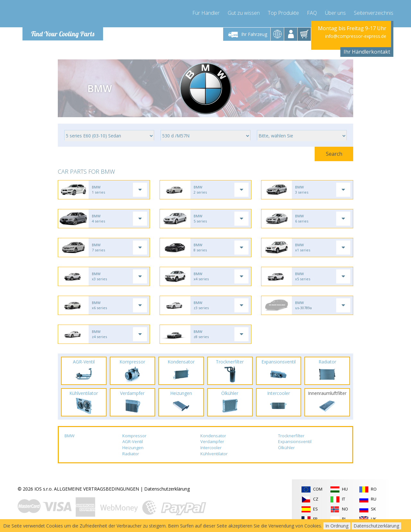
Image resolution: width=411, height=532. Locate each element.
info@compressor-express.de (356, 36)
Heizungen (133, 448)
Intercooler (211, 448)
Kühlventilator (214, 454)
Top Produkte (283, 13)
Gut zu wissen (244, 13)
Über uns (335, 13)
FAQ (312, 13)
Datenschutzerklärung (167, 489)
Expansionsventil (295, 441)
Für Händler (206, 13)
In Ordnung (337, 526)
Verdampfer (212, 441)
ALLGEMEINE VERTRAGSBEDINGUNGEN (96, 489)
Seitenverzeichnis (374, 13)
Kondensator (213, 436)
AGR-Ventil (133, 441)
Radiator (131, 454)
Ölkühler (286, 448)
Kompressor (134, 436)
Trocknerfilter (291, 436)
